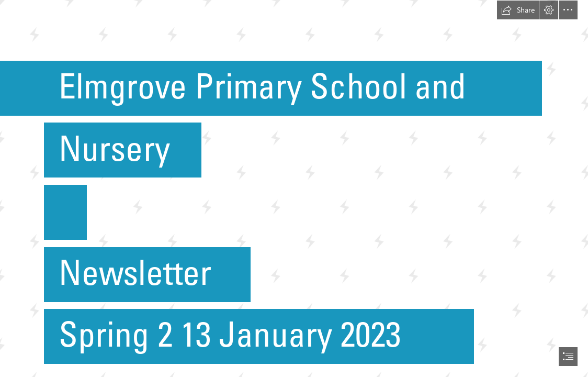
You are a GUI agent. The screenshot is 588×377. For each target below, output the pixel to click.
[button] (518, 10)
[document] (294, 188)
